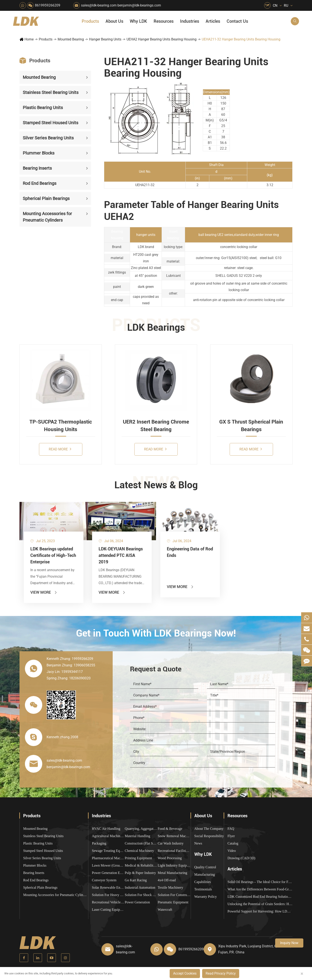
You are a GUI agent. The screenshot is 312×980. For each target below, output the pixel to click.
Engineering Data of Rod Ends (190, 552)
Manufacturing (205, 874)
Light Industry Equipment (174, 865)
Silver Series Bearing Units (48, 138)
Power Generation (137, 902)
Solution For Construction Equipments (174, 895)
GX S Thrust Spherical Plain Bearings (251, 426)
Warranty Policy (206, 897)
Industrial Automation (140, 887)
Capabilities (203, 882)
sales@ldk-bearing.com (99, 5)
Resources (164, 21)
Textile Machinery (171, 887)
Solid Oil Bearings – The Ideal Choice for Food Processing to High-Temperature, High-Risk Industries (260, 882)
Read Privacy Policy (221, 973)
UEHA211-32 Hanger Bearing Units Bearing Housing (241, 39)
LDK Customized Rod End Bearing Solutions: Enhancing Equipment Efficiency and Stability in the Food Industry (260, 897)
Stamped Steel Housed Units (50, 123)
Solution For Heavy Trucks (108, 895)
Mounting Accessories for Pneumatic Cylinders (47, 217)
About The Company (209, 829)
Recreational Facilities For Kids (174, 851)
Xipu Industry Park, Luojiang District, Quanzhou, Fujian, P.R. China (254, 949)
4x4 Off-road (167, 880)
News (198, 843)
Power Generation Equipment (108, 873)
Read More (60, 449)
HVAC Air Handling (106, 829)
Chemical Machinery (139, 851)
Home (29, 39)
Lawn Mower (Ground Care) (108, 865)
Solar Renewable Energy (108, 887)
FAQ (231, 829)
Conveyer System (104, 880)
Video (232, 851)
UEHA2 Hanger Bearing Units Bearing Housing (162, 39)
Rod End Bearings (40, 183)
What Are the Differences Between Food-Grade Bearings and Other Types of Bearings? (260, 889)
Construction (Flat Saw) (141, 843)
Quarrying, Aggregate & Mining (141, 829)
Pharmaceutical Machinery (108, 858)
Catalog (233, 843)
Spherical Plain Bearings (46, 198)
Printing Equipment (138, 858)
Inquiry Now (289, 943)
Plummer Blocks (39, 153)
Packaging (99, 843)
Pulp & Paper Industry (140, 873)
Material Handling (138, 836)
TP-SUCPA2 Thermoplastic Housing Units (61, 426)
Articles (213, 21)
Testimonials (203, 889)
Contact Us (237, 21)
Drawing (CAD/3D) (241, 858)
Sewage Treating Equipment (108, 851)
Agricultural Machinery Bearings (108, 836)
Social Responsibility (209, 836)
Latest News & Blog (156, 485)
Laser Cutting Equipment (108, 910)
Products (90, 21)
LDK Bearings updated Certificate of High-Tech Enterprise (53, 555)
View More (44, 592)
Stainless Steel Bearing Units (51, 92)
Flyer (231, 836)
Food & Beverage (170, 829)
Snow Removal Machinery (174, 836)
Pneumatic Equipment (173, 902)
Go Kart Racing (136, 880)
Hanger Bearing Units (105, 39)
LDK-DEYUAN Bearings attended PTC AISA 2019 (121, 555)
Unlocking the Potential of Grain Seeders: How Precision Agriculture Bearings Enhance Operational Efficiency (260, 904)
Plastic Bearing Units (43, 108)
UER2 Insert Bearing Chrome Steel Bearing (156, 426)
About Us (114, 21)
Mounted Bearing (71, 39)
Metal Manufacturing (172, 873)
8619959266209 (48, 5)
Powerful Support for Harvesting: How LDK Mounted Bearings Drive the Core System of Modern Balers (260, 911)
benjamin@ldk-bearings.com (139, 5)
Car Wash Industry (171, 843)
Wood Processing (170, 858)
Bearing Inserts (37, 168)
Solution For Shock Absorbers (141, 895)
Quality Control (205, 867)
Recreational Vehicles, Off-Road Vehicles (108, 902)
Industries (190, 21)
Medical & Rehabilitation (141, 865)
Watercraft (165, 910)
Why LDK (138, 21)
